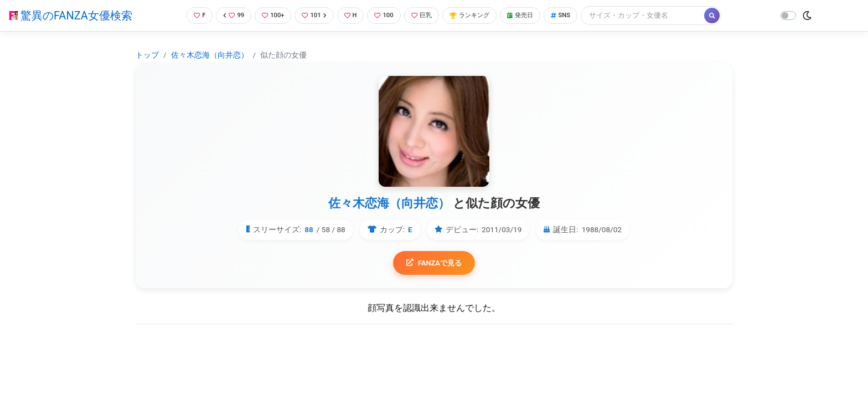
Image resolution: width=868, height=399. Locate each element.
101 (312, 15)
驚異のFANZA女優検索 (71, 16)
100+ (268, 15)
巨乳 (427, 15)
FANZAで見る (434, 264)
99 (227, 15)
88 (309, 229)
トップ (147, 55)
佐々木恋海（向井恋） (210, 55)
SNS (579, 15)
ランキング (480, 15)
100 (387, 15)
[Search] (663, 15)
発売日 (535, 15)
